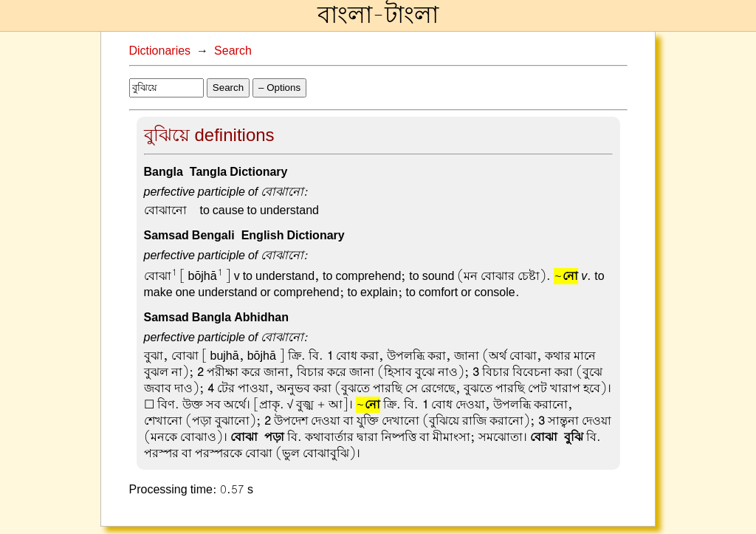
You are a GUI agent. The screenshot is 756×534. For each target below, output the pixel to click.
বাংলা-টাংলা (378, 16)
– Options (279, 88)
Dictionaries (160, 51)
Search (233, 51)
